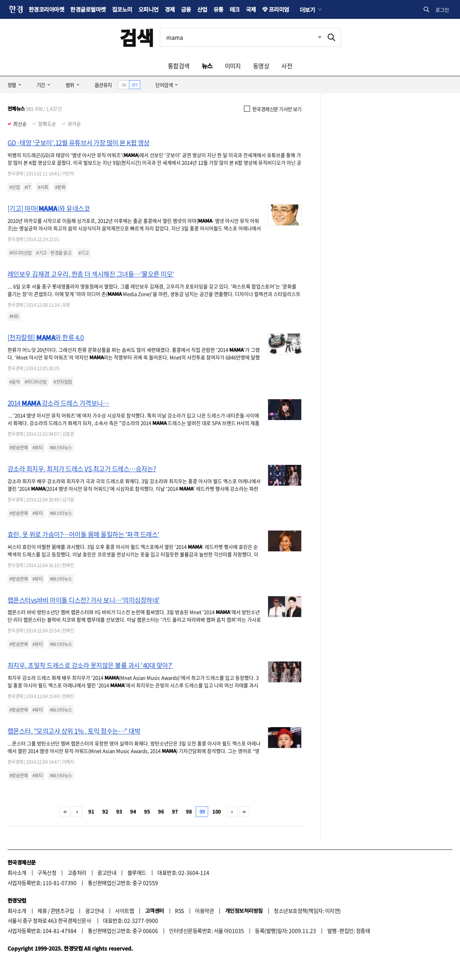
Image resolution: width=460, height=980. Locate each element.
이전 (77, 812)
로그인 (442, 10)
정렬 (12, 85)
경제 (170, 9)
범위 (70, 85)
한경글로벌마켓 (88, 9)
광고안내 (107, 872)
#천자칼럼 (63, 382)
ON (124, 85)
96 (161, 812)
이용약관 (204, 911)
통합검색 (179, 66)
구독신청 (47, 872)
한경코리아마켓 (46, 9)
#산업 (15, 187)
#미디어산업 (21, 253)
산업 (202, 9)
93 (119, 812)
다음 (232, 812)
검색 (137, 37)
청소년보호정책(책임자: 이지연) (307, 911)
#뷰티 (38, 448)
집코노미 (122, 9)
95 (147, 812)
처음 (65, 812)
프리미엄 (279, 9)
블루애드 (137, 872)
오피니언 (149, 9)
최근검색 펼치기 (320, 37)
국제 (251, 9)
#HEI (14, 316)
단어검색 (164, 85)
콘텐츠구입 (62, 911)
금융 (186, 9)
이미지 (233, 66)
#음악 (15, 382)
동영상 (261, 66)
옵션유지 (103, 85)
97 (175, 812)
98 (189, 812)
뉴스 (207, 66)
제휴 (42, 911)
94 (133, 812)
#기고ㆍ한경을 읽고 (54, 253)
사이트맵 (124, 911)
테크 (235, 9)
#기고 (84, 253)
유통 (218, 9)
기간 (41, 85)
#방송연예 (18, 448)
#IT (28, 187)
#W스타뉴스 (61, 448)
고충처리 (77, 872)
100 (216, 812)
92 (105, 812)
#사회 (43, 187)
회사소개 (17, 872)
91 (91, 812)
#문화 (60, 187)
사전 (287, 66)
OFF (135, 85)
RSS (179, 911)
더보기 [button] (307, 9)
